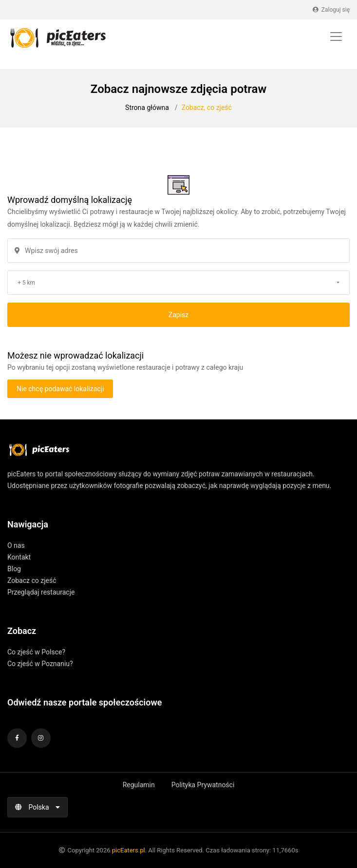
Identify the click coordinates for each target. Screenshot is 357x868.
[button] (178, 283)
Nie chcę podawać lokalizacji (60, 389)
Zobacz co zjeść (32, 580)
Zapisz (178, 315)
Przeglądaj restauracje (41, 592)
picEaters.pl (129, 850)
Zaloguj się (331, 10)
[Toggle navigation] (336, 36)
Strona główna (147, 108)
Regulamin (139, 785)
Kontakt (19, 557)
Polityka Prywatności (203, 785)
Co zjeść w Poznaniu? (40, 664)
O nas (16, 545)
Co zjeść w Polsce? (36, 652)
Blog (14, 569)
